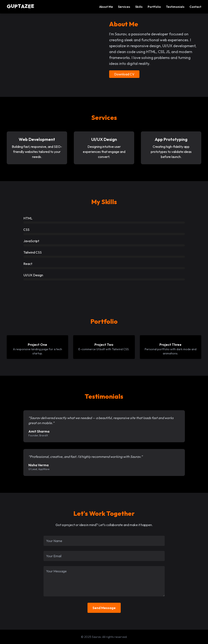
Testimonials (175, 7)
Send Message (104, 608)
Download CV (124, 74)
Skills (139, 7)
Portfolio (154, 7)
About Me (106, 7)
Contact (195, 7)
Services (124, 7)
